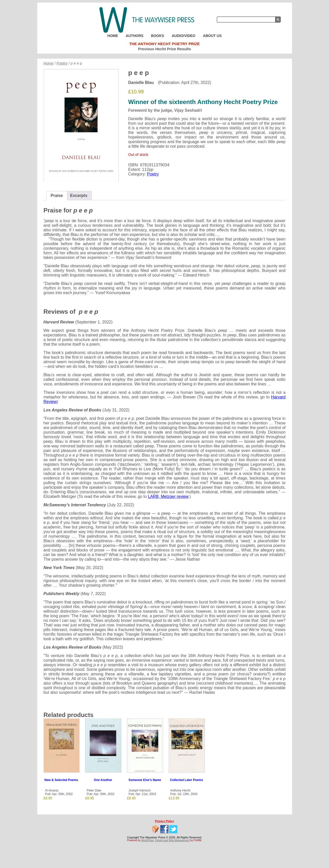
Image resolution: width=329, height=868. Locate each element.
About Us (212, 36)
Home (113, 36)
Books (158, 36)
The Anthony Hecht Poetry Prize (164, 44)
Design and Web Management (172, 840)
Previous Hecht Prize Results (165, 49)
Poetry (62, 63)
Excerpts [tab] (79, 196)
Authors (134, 36)
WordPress (147, 840)
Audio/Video (184, 36)
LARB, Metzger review (168, 496)
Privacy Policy (164, 821)
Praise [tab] (57, 196)
